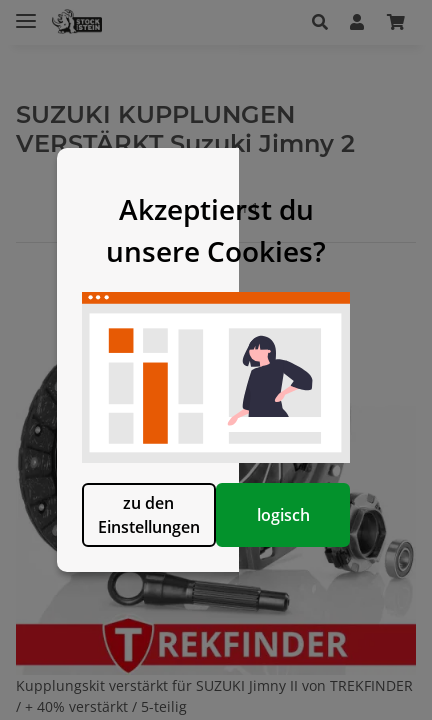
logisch (306, 545)
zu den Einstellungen (126, 545)
